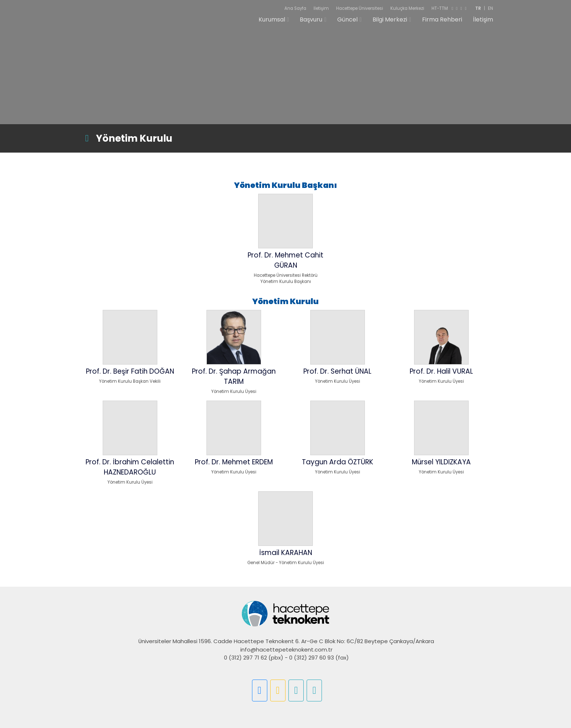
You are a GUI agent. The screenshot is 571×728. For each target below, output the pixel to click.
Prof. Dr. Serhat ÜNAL (337, 371)
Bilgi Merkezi (390, 23)
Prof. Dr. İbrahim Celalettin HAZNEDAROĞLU (130, 467)
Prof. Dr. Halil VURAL (441, 371)
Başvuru (311, 23)
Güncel (347, 23)
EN (491, 8)
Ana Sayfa (295, 8)
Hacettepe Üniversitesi (360, 8)
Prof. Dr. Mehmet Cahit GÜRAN (285, 260)
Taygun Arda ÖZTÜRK (338, 462)
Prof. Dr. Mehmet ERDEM (234, 462)
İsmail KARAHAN (286, 553)
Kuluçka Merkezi (407, 8)
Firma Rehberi (442, 23)
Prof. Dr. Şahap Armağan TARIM (234, 376)
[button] (260, 690)
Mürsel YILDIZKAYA (441, 462)
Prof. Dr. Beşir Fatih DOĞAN (130, 371)
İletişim (321, 8)
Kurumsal (272, 23)
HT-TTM (440, 8)
